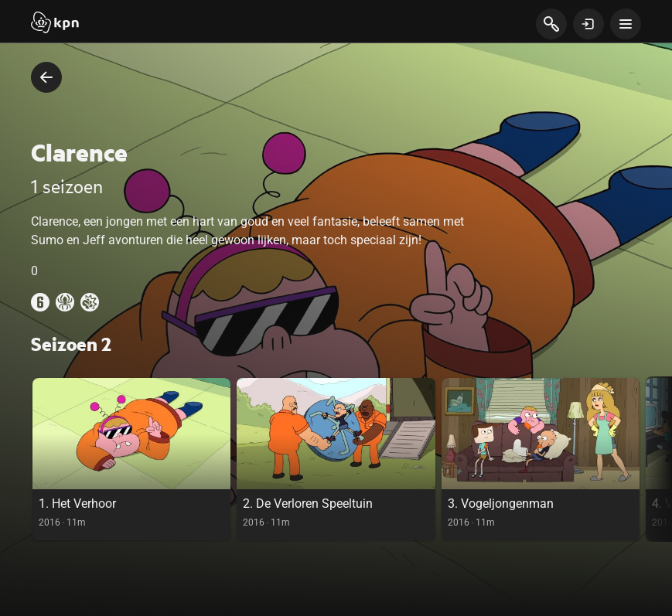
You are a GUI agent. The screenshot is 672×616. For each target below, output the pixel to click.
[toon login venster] (588, 24)
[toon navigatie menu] (626, 24)
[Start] (55, 24)
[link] (131, 459)
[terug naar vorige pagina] (46, 77)
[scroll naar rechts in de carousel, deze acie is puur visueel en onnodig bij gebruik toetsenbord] (659, 459)
